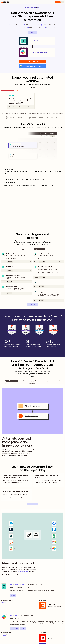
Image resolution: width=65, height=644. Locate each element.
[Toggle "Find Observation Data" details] (16, 288)
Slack (39, 8)
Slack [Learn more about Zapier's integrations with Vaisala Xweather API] (16, 615)
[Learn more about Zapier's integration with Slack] (4, 617)
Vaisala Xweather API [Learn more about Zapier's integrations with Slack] (20, 584)
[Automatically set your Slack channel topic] (16, 495)
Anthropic (25, 571)
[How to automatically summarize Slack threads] (49, 480)
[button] (32, 66)
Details (31, 96)
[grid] (16, 144)
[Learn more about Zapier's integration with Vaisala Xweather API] (4, 587)
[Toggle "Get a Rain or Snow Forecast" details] (49, 294)
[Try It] (16, 262)
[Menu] (63, 2)
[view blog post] (16, 480)
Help (13, 596)
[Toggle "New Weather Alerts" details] (16, 256)
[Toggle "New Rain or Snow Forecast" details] (49, 270)
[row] (16, 144)
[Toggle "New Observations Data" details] (49, 256)
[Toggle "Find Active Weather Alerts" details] (16, 277)
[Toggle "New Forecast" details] (16, 267)
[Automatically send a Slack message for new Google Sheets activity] (16, 480)
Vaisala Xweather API (30, 8)
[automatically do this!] (33, 52)
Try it (30, 107)
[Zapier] (5, 2)
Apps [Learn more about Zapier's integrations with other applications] (11, 584)
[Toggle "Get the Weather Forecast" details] (49, 283)
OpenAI (19, 571)
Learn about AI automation (10, 575)
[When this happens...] (33, 41)
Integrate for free (32, 61)
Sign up (58, 2)
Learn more (14, 629)
